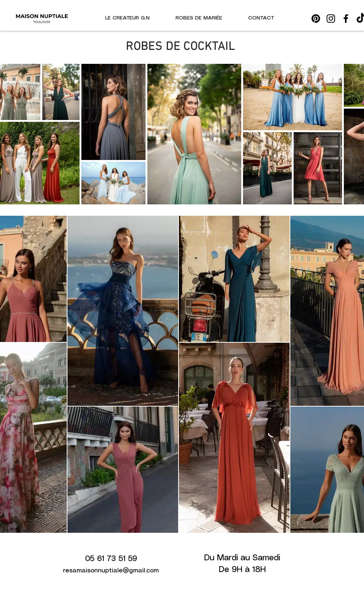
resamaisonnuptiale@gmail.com (111, 571)
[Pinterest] (316, 19)
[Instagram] (331, 19)
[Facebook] (346, 19)
